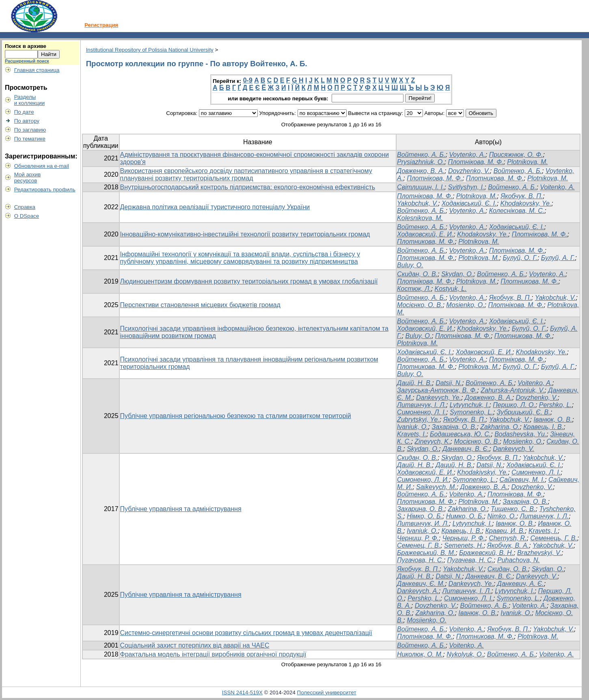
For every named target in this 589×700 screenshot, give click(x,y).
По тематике (30, 139)
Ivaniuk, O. (412, 427)
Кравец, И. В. (505, 531)
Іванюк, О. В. (553, 419)
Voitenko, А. (557, 187)
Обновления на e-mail (42, 166)
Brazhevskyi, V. (539, 553)
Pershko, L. (556, 405)
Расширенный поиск (27, 61)
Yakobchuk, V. (417, 203)
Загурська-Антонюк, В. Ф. (437, 390)
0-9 (248, 80)
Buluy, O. (410, 265)
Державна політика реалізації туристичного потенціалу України (215, 207)
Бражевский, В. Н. (486, 553)
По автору (27, 121)
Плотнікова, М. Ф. (476, 162)
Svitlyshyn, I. (466, 187)
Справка (25, 207)
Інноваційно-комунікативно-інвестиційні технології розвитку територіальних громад (245, 234)
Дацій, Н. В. (414, 383)
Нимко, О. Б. (465, 516)
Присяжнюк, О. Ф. (516, 155)
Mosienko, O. (465, 305)
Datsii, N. (449, 383)
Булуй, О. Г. (520, 258)
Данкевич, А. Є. (521, 584)
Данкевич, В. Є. (466, 449)
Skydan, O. (457, 274)
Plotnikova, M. (527, 162)
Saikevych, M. (436, 487)
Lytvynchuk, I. (470, 405)
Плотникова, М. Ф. (495, 178)
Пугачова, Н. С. (420, 560)
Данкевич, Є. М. (421, 584)
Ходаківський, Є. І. (469, 203)
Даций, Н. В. (454, 465)
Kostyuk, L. (451, 289)
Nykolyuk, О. (465, 654)
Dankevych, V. (513, 449)
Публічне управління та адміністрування (181, 509)
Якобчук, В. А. (508, 545)
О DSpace (27, 216)
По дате (24, 112)
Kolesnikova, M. (420, 218)
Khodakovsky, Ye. (526, 203)
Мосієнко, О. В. (420, 305)
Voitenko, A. (535, 383)
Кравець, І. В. (543, 427)
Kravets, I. (412, 434)
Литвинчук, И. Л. (423, 523)
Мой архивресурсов (28, 178)
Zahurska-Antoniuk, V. (512, 390)
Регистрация (101, 25)
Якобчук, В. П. (522, 196)
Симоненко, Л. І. (422, 412)
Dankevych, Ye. (439, 398)
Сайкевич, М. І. (522, 480)
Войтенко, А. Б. (421, 155)
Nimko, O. (502, 516)
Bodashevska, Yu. (520, 434)
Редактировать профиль (45, 190)
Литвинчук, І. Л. (422, 405)
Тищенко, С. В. (513, 509)
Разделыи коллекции (30, 100)
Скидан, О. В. (417, 458)
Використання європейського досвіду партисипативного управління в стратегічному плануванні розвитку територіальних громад (246, 174)
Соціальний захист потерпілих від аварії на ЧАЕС (195, 645)
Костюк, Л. (414, 289)
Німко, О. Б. (425, 516)
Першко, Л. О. (514, 405)
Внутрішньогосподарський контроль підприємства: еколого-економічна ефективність (248, 187)
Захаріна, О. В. (454, 427)
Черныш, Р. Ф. (464, 538)
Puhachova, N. (519, 560)
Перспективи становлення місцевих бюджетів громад (200, 305)
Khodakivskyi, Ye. (482, 472)
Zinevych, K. (432, 441)
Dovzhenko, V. (469, 171)
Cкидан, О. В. (417, 274)
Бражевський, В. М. (426, 553)
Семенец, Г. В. (419, 545)
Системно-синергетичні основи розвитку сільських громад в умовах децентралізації (246, 633)
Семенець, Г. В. (553, 538)
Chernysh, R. (508, 538)
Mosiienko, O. (523, 441)
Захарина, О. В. (421, 509)
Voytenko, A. (467, 155)
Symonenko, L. (471, 412)
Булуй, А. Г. (558, 258)
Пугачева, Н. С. (471, 560)
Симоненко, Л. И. (423, 480)
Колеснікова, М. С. (517, 211)
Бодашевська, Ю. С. (460, 434)
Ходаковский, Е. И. (425, 234)
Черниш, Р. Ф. (418, 538)
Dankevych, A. (418, 591)
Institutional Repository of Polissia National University (150, 50)
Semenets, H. (464, 545)
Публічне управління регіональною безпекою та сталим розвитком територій (236, 416)
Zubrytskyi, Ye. (418, 419)
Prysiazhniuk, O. (421, 162)
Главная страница (37, 70)
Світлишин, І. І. (421, 187)
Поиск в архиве (26, 46)
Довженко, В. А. (421, 171)
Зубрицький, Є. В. (524, 412)
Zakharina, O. (500, 427)
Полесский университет (327, 692)
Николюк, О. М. (420, 654)
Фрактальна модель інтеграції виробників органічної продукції (213, 654)
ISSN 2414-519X (242, 692)
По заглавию (30, 130)
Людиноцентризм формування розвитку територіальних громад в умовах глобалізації (249, 281)
